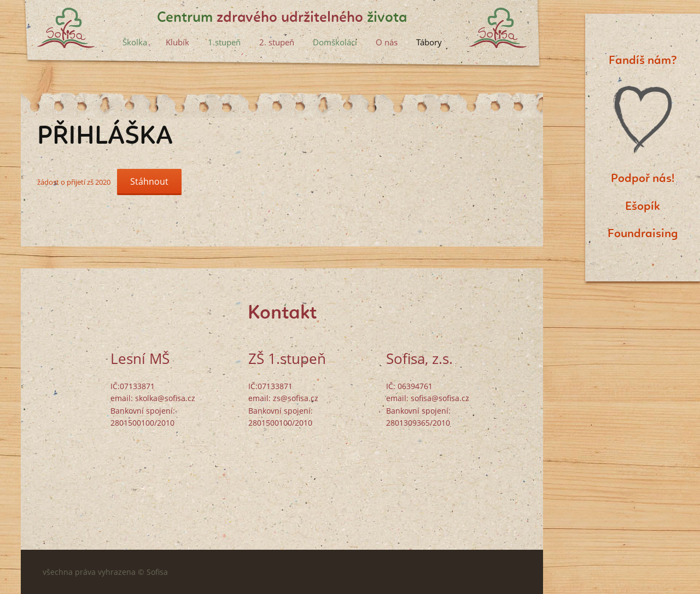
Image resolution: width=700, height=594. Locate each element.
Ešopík (643, 207)
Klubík (177, 42)
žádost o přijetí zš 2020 (74, 182)
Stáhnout (149, 181)
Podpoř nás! (643, 179)
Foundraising (643, 234)
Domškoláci (335, 42)
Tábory (429, 42)
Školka (135, 42)
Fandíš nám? (643, 61)
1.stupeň (224, 42)
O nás (387, 42)
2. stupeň (277, 42)
